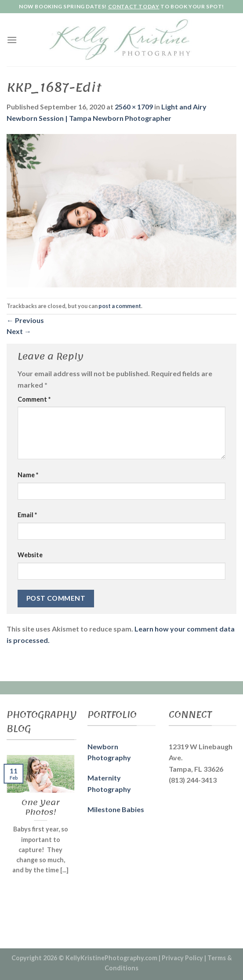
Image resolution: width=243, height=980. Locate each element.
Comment (34, 399)
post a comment (120, 306)
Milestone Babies (116, 809)
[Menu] (12, 40)
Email (27, 515)
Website (30, 555)
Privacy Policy (182, 958)
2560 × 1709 (134, 107)
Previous (25, 320)
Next (19, 331)
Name (28, 475)
